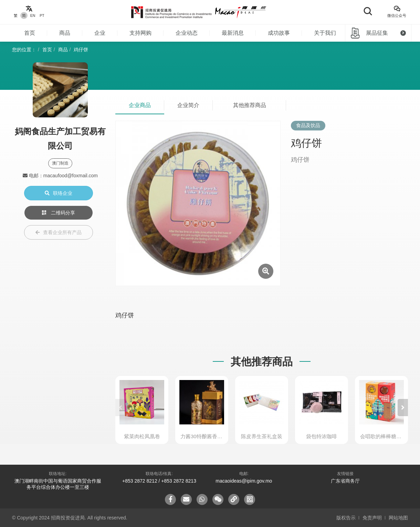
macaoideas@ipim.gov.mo (244, 481)
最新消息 (233, 33)
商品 (65, 33)
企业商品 (140, 105)
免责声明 (372, 518)
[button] (403, 408)
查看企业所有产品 (59, 232)
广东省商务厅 (345, 481)
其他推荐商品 (250, 105)
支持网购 (140, 33)
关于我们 (325, 33)
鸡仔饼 (81, 50)
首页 (30, 33)
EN (33, 15)
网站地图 (398, 518)
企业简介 (188, 105)
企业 (100, 33)
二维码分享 (59, 213)
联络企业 (59, 193)
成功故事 (279, 33)
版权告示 (346, 518)
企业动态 (187, 33)
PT (42, 15)
